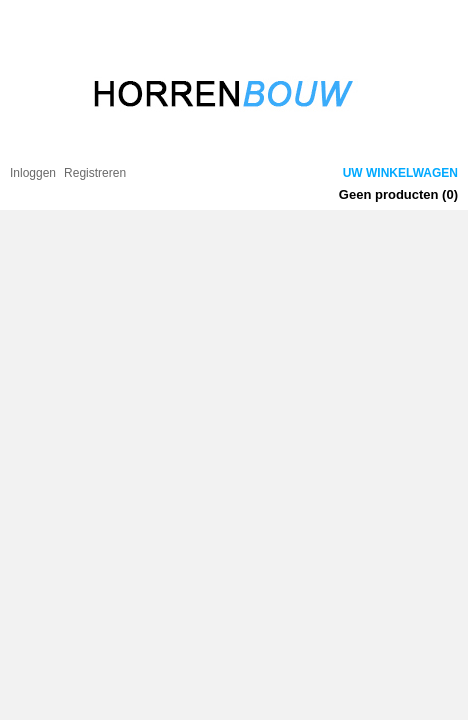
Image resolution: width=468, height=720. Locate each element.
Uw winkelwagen (400, 173)
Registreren (95, 173)
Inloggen (33, 173)
